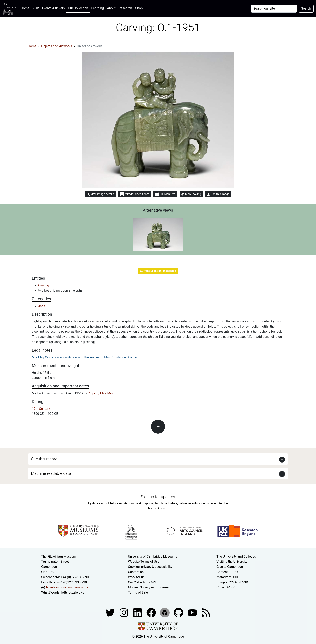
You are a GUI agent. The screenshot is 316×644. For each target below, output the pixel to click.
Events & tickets (53, 8)
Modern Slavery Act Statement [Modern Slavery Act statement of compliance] (150, 587)
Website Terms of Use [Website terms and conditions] (144, 562)
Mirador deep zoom (134, 194)
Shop (139, 8)
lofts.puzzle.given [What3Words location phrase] (74, 592)
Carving (44, 285)
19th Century (41, 409)
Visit (36, 8)
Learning (97, 8)
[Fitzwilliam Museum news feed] (206, 613)
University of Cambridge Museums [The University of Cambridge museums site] (153, 557)
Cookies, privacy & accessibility (150, 567)
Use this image (218, 194)
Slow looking (191, 194)
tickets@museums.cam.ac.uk (67, 587)
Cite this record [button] (44, 459)
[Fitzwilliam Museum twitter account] (111, 613)
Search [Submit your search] (306, 9)
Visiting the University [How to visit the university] (232, 562)
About (111, 8)
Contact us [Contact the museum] (136, 572)
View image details (100, 194)
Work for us (136, 577)
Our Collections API (142, 582)
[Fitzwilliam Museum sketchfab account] (165, 613)
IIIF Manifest (165, 194)
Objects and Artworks (57, 46)
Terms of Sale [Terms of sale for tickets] (138, 592)
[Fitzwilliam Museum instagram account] (124, 613)
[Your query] (274, 9)
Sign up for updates (158, 497)
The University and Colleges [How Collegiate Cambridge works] (236, 557)
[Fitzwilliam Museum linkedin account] (152, 613)
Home (26, 8)
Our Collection (78, 8)
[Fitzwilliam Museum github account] (179, 613)
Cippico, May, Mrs (100, 393)
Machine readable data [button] (51, 473)
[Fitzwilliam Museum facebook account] (138, 613)
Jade (42, 306)
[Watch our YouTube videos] (193, 613)
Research (125, 8)
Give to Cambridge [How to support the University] (230, 567)
